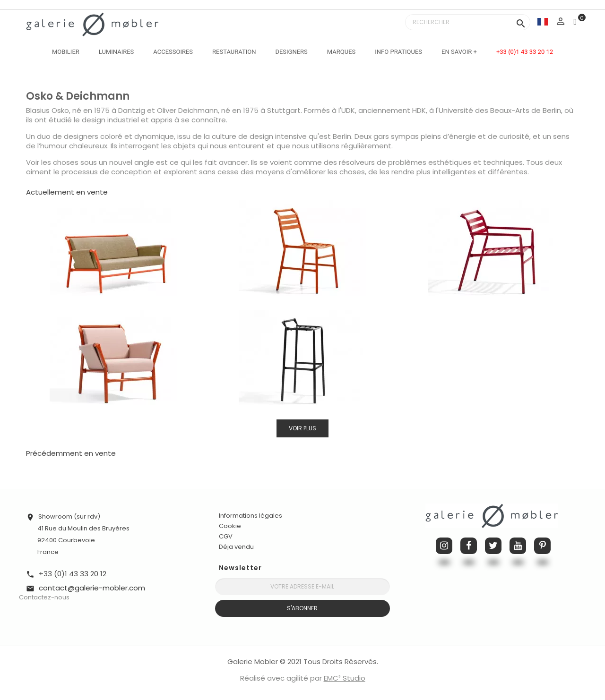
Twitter (493, 546)
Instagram (444, 546)
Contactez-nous (44, 597)
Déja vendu (236, 547)
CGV (226, 536)
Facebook (469, 546)
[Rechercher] (468, 22)
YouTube (518, 546)
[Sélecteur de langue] (543, 21)
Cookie (230, 526)
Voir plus (302, 428)
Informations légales (251, 516)
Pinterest (542, 546)
